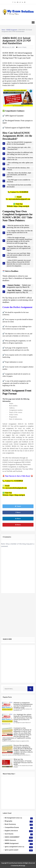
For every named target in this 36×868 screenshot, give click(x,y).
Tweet (18, 506)
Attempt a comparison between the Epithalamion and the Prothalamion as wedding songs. (23, 705)
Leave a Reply (22, 47)
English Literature (11, 831)
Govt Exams (9, 834)
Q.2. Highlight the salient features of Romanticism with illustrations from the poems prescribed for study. (23, 718)
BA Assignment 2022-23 (13, 818)
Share (18, 512)
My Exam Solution (17, 863)
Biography (8, 821)
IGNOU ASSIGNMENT (12, 837)
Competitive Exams (12, 827)
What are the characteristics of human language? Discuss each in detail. (23, 762)
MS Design (22, 866)
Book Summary (10, 824)
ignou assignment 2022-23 (14, 847)
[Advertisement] (18, 615)
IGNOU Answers (10, 840)
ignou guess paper (12, 850)
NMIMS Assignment (12, 843)
